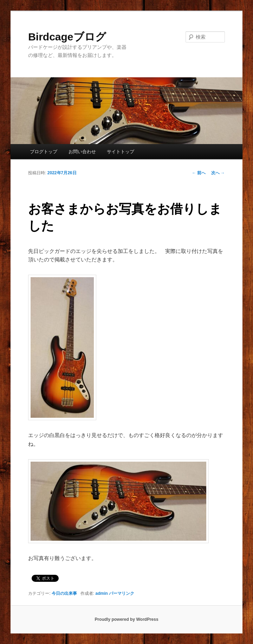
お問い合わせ (82, 152)
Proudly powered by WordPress (126, 619)
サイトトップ (121, 152)
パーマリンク (122, 593)
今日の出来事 (64, 593)
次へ (218, 173)
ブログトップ (44, 152)
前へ (199, 173)
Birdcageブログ (67, 37)
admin (102, 593)
